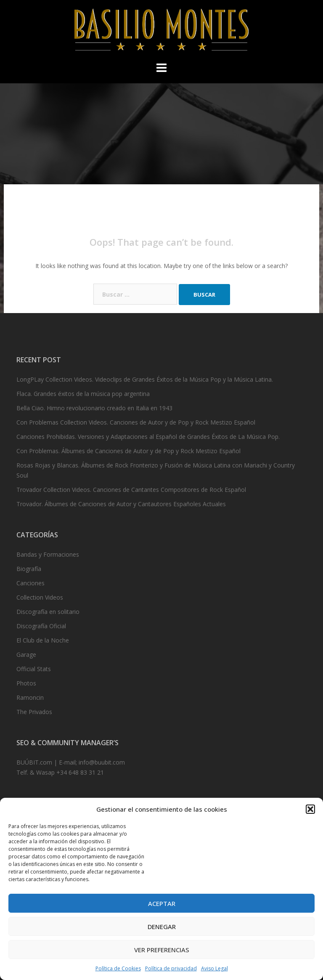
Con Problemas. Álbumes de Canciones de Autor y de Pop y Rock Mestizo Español (128, 451)
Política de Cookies (118, 968)
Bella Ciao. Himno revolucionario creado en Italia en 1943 (94, 408)
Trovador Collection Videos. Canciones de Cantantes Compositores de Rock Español (131, 490)
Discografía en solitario (48, 612)
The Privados (34, 712)
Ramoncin (30, 697)
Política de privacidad (171, 968)
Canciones (30, 583)
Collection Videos (40, 597)
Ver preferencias (162, 950)
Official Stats (34, 669)
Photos (26, 683)
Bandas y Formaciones (48, 554)
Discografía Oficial (41, 626)
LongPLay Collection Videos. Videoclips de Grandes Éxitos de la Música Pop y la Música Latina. (145, 379)
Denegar (162, 927)
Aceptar (162, 903)
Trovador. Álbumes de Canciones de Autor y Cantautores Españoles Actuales (121, 504)
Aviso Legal (214, 968)
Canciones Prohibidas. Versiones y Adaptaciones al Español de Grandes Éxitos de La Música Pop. (148, 437)
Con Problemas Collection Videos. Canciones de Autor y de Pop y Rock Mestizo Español (136, 422)
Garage (26, 655)
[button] (310, 809)
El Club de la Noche (43, 640)
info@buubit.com (102, 762)
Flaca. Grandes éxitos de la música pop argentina (83, 394)
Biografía (29, 569)
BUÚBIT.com (34, 762)
